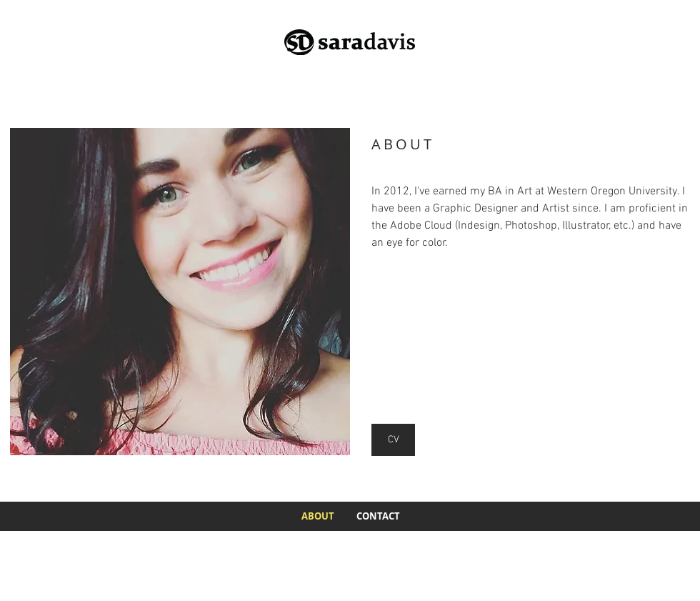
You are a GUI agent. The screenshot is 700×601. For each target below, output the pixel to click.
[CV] (393, 440)
